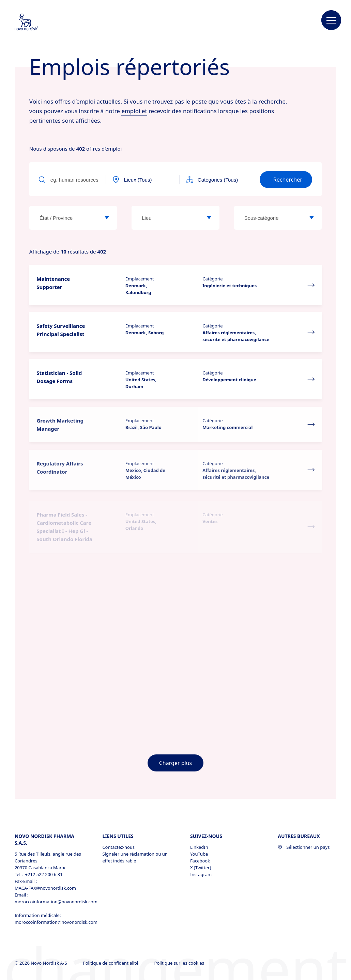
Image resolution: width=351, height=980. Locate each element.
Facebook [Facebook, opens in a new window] (200, 861)
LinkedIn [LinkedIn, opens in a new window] (199, 847)
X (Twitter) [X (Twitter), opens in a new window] (201, 868)
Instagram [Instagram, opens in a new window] (201, 874)
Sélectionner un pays (304, 847)
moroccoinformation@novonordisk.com (51, 902)
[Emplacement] (209, 218)
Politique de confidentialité (111, 963)
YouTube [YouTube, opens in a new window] (199, 854)
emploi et (134, 111)
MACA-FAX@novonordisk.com (45, 888)
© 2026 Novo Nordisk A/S (41, 963)
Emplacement (140, 279)
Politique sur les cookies (180, 963)
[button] (331, 20)
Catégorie (212, 279)
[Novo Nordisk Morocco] (35, 22)
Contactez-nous (118, 847)
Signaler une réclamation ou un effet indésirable (135, 857)
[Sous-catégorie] (311, 218)
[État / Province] (107, 218)
